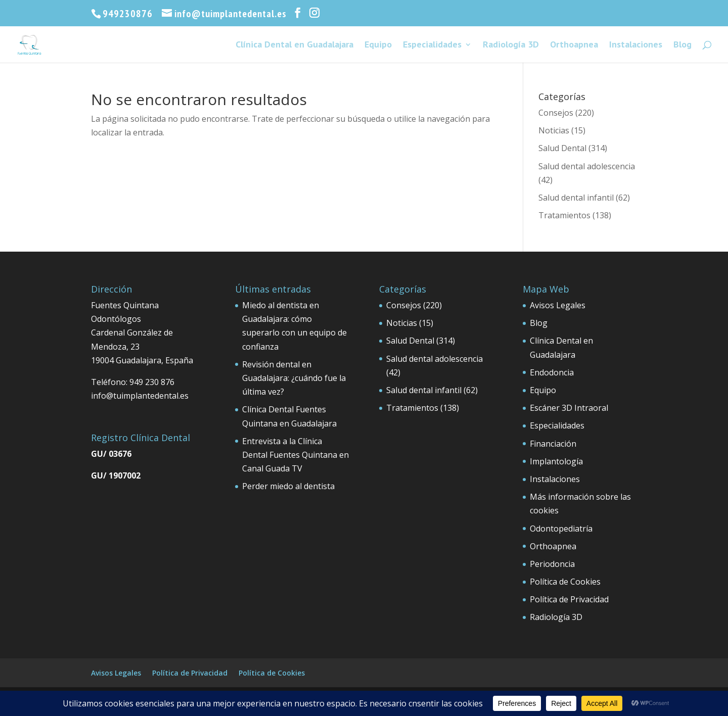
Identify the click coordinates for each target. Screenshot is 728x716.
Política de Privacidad (569, 599)
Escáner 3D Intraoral (569, 408)
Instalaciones (636, 45)
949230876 (128, 14)
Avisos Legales (558, 305)
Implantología (556, 461)
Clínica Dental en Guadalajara (294, 45)
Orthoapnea (574, 45)
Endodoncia (552, 372)
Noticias (554, 130)
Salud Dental (562, 148)
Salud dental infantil (576, 198)
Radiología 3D (511, 45)
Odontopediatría (561, 529)
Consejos (556, 113)
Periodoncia (552, 564)
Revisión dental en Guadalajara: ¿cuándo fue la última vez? (294, 378)
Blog (682, 45)
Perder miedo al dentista (288, 486)
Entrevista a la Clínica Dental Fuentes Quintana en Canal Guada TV (295, 455)
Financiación (553, 444)
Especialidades (432, 45)
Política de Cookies (565, 582)
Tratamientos (564, 215)
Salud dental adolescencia (587, 166)
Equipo (378, 45)
